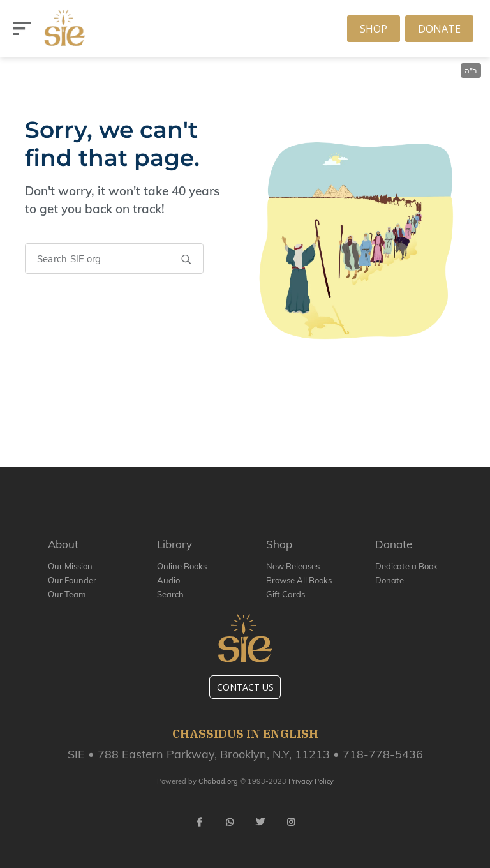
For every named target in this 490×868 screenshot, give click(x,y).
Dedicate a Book (406, 566)
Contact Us (245, 687)
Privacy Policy (311, 781)
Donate (439, 29)
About (63, 544)
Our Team (67, 594)
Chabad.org (218, 781)
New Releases (293, 566)
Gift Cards (286, 594)
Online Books (182, 566)
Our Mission (70, 566)
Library (174, 544)
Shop (374, 29)
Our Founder (72, 580)
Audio (168, 580)
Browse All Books (299, 580)
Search (170, 594)
